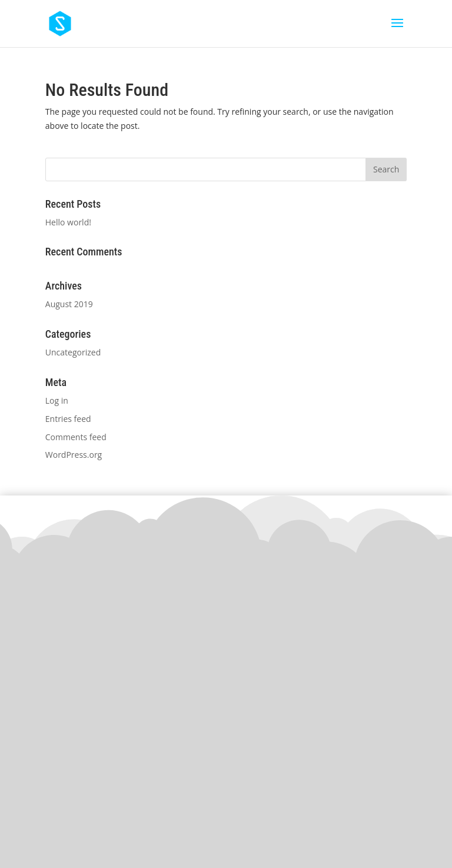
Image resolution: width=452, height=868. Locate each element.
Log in (57, 400)
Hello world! (68, 222)
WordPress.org (74, 455)
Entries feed (68, 419)
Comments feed (76, 437)
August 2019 (69, 304)
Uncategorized (73, 352)
